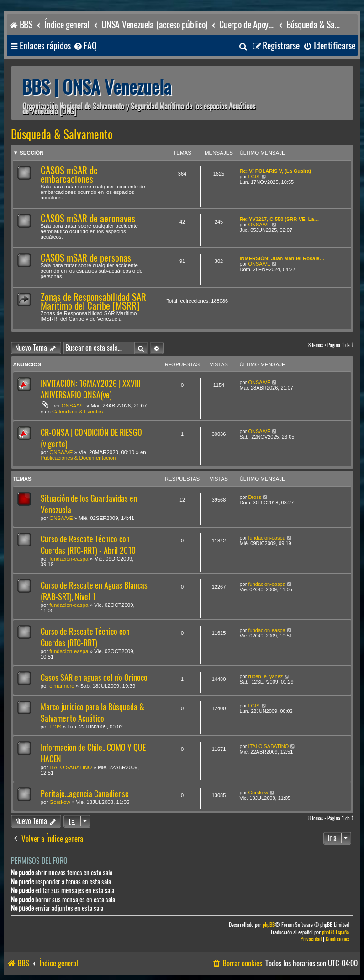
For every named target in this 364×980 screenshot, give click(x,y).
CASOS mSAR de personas (86, 258)
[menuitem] (85, 46)
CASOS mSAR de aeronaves (88, 218)
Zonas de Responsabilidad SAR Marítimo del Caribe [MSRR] (93, 301)
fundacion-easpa (69, 559)
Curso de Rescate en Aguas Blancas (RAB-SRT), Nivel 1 (94, 591)
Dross (255, 497)
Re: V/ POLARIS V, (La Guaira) (276, 171)
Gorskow (60, 802)
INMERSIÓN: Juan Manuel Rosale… (282, 258)
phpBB (269, 925)
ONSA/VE (259, 225)
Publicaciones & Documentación (78, 458)
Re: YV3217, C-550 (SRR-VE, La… (280, 219)
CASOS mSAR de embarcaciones (69, 175)
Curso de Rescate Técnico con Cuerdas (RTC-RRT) (85, 637)
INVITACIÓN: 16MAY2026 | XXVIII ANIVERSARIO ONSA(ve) (90, 389)
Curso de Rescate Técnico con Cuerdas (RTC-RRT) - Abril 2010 (88, 545)
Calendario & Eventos (77, 412)
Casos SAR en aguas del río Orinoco (94, 677)
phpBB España (335, 932)
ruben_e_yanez (265, 676)
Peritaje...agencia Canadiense (85, 794)
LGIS (254, 177)
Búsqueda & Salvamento (62, 134)
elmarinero (62, 686)
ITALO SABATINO (71, 767)
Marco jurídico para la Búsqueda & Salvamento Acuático (92, 712)
